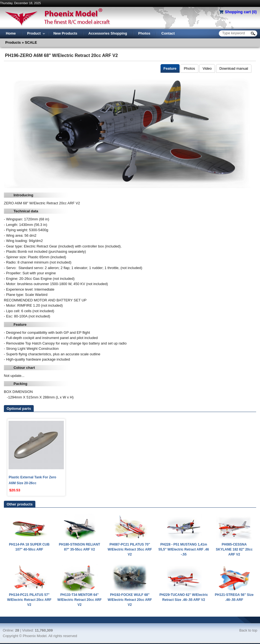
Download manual (234, 68)
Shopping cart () (241, 12)
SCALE (30, 42)
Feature (170, 68)
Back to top (248, 630)
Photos (189, 68)
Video (207, 68)
